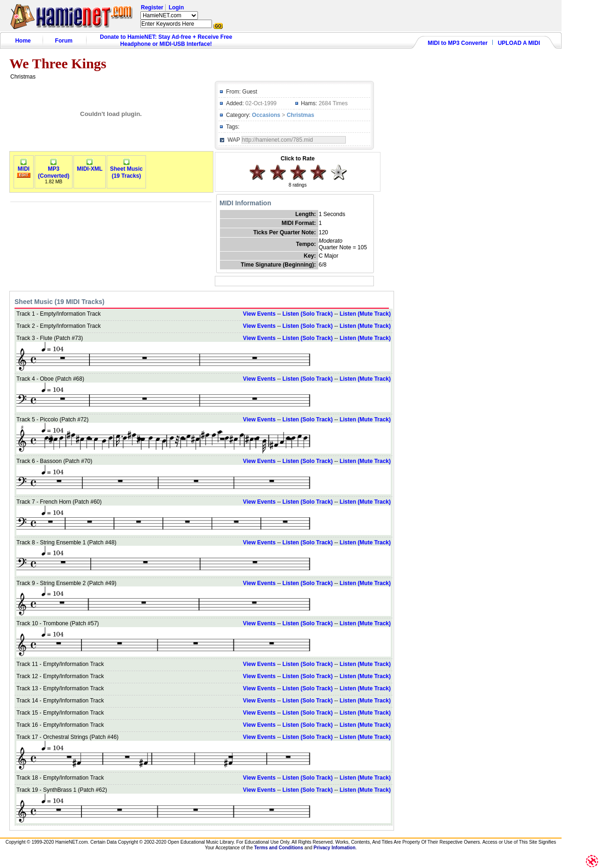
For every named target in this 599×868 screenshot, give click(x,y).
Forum (64, 41)
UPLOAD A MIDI (519, 43)
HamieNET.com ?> (169, 15)
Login (176, 7)
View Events (259, 314)
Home (23, 41)
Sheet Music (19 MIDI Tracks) (59, 302)
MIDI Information (245, 203)
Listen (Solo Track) (308, 314)
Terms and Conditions (279, 848)
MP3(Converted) (54, 170)
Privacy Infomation (334, 848)
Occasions (266, 115)
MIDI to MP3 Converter (458, 43)
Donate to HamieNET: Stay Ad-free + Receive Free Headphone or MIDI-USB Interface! (166, 40)
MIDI (24, 166)
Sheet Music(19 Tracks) (126, 170)
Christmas (301, 115)
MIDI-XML (90, 166)
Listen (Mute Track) (365, 314)
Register (152, 7)
